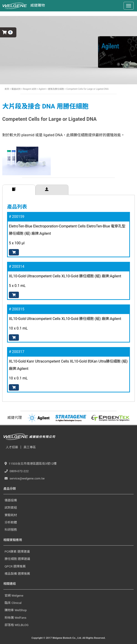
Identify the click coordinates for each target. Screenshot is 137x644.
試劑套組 (11, 507)
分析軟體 (11, 522)
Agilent (42, 89)
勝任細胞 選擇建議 (17, 559)
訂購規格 (19, 190)
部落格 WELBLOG (16, 625)
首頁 (7, 89)
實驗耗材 (11, 515)
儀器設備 (11, 500)
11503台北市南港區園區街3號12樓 (31, 464)
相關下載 (52, 190)
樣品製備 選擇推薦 (17, 574)
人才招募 (12, 447)
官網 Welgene (14, 595)
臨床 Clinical (13, 603)
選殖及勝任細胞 (56, 89)
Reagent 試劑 (29, 89)
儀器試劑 (16, 89)
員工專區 (30, 447)
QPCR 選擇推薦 (15, 566)
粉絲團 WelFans (15, 618)
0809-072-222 (17, 471)
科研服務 (11, 530)
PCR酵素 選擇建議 (17, 551)
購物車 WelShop (16, 610)
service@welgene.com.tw (25, 478)
